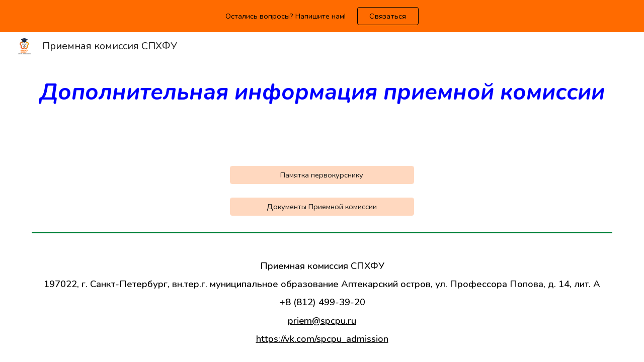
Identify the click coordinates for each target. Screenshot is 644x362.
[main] (322, 93)
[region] (322, 16)
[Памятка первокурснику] (322, 175)
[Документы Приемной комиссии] (322, 206)
